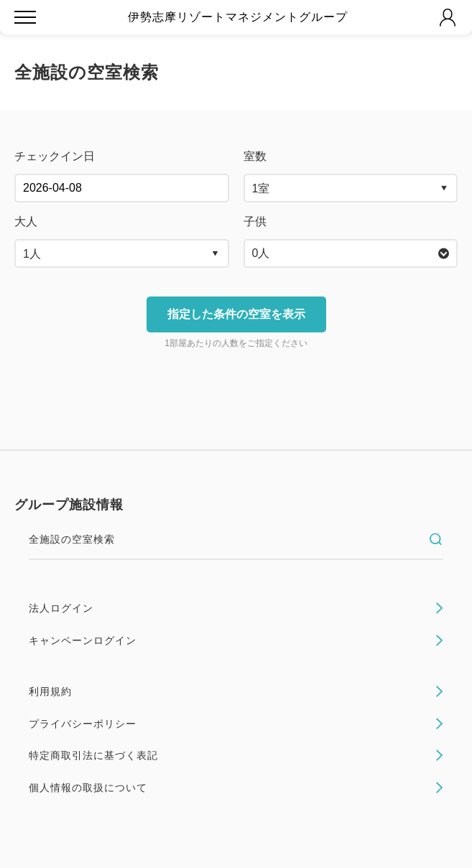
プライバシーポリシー (236, 724)
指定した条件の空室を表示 (236, 314)
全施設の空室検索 (236, 539)
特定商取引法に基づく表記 (236, 755)
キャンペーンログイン (236, 640)
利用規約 (236, 691)
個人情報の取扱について (236, 788)
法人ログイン (236, 608)
